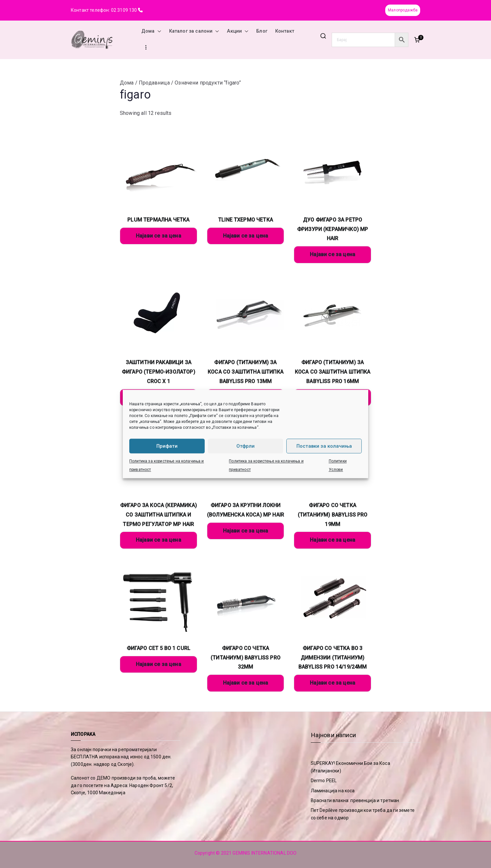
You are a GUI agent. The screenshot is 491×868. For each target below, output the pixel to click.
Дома (151, 31)
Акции (238, 31)
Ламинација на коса (333, 791)
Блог (262, 31)
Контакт (285, 31)
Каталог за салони (194, 31)
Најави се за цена (158, 236)
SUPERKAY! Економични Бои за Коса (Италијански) (350, 767)
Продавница (154, 83)
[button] (158, 31)
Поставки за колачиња (324, 446)
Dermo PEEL (324, 781)
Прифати (167, 446)
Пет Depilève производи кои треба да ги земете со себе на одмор (363, 814)
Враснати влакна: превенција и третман (355, 800)
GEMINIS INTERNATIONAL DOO (264, 853)
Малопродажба (403, 10)
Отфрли (246, 446)
